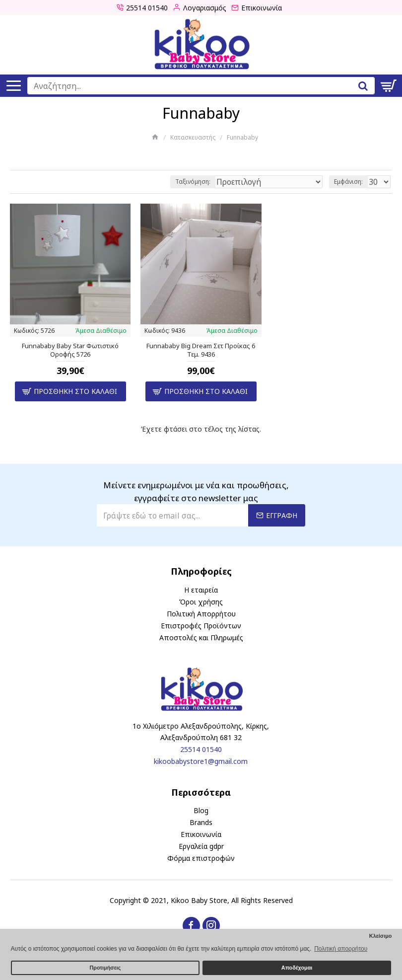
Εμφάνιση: (348, 182)
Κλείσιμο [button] (381, 936)
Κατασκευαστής (193, 137)
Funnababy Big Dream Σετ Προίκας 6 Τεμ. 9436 (201, 350)
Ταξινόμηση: (193, 182)
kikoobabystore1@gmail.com (201, 761)
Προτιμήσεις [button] (105, 968)
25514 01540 (201, 749)
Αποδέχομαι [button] (297, 968)
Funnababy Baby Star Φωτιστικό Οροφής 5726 (70, 350)
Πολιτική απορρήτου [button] (341, 949)
